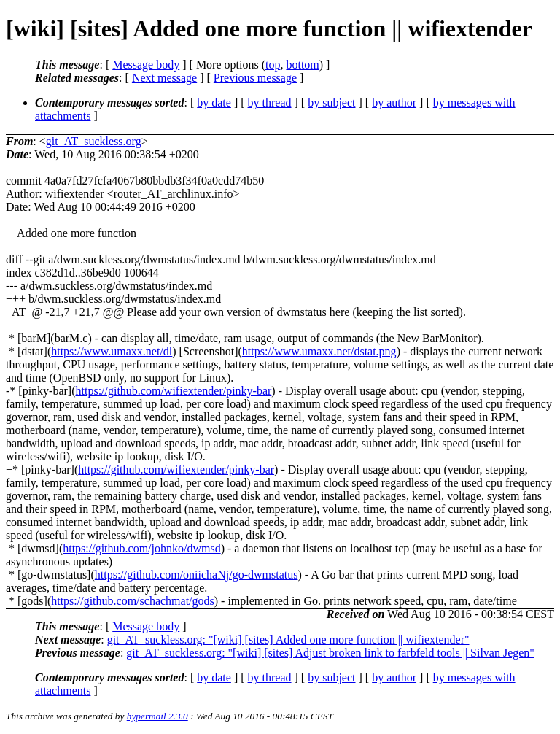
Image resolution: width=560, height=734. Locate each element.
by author (394, 103)
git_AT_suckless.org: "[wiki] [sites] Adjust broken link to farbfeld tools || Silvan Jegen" (330, 653)
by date (214, 103)
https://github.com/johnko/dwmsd (141, 548)
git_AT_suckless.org (94, 141)
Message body (146, 65)
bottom (302, 65)
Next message (164, 78)
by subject (331, 103)
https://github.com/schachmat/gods (133, 601)
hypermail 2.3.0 (157, 716)
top (273, 65)
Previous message (255, 78)
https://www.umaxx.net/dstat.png (319, 351)
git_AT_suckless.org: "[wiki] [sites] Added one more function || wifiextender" (288, 640)
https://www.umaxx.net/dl (112, 351)
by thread (270, 103)
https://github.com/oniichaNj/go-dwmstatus (197, 575)
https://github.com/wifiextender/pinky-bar (174, 391)
